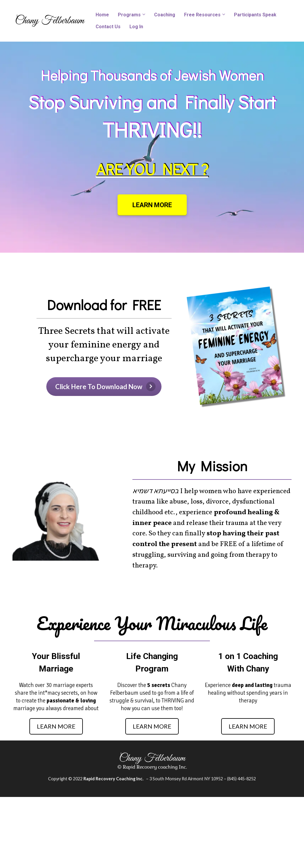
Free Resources (202, 15)
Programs (129, 15)
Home (102, 15)
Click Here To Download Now (105, 386)
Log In (136, 27)
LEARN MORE (152, 205)
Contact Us (108, 27)
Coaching (165, 15)
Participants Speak (255, 15)
